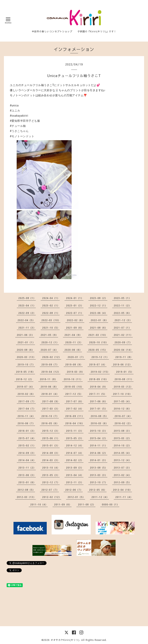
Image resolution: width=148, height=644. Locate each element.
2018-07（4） (26, 387)
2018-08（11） (124, 379)
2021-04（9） (73, 335)
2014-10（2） (122, 445)
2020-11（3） (74, 342)
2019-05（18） (26, 372)
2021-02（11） (123, 335)
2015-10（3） (99, 431)
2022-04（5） (26, 320)
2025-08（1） (27, 298)
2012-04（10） (122, 490)
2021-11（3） (27, 328)
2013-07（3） (122, 468)
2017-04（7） (27, 409)
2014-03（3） (51, 460)
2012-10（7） (99, 482)
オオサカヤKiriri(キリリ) (65, 640)
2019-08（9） (74, 364)
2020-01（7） (76, 357)
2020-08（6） (26, 350)
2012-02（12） (52, 497)
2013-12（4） (122, 460)
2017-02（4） (75, 409)
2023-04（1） (27, 305)
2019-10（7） (26, 364)
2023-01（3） (75, 305)
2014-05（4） (122, 453)
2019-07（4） (98, 364)
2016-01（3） (27, 431)
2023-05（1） (122, 298)
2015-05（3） (75, 438)
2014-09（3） (27, 453)
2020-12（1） (50, 342)
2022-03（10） (51, 320)
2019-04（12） (51, 372)
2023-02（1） (51, 305)
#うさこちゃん (19, 131)
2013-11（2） (27, 468)
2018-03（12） (123, 387)
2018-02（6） (26, 394)
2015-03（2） (122, 438)
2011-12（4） (100, 497)
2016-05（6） (50, 423)
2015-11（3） (75, 431)
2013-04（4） (75, 475)
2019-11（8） (124, 357)
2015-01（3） (51, 445)
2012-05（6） (98, 490)
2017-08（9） (51, 401)
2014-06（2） (99, 453)
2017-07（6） (75, 401)
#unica (14, 105)
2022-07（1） (75, 313)
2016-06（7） (26, 423)
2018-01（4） (50, 394)
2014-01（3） (99, 460)
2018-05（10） (74, 387)
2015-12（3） (51, 431)
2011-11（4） (124, 497)
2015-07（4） (27, 438)
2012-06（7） (74, 490)
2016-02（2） (123, 423)
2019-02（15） (100, 372)
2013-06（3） (27, 475)
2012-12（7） (51, 482)
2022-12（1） (99, 305)
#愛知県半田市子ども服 (25, 121)
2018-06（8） (49, 387)
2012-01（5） (76, 497)
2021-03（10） (98, 335)
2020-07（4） (49, 350)
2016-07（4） (123, 416)
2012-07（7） (50, 490)
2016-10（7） (50, 416)
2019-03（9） (76, 372)
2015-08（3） (122, 431)
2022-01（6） (99, 320)
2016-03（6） (99, 423)
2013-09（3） (75, 468)
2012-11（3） (75, 482)
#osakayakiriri (19, 116)
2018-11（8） (49, 379)
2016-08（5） (99, 416)
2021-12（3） (123, 320)
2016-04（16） (75, 423)
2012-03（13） (26, 497)
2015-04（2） (99, 438)
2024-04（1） (51, 298)
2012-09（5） (122, 482)
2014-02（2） (75, 460)
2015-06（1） (51, 438)
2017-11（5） (98, 394)
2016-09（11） (75, 416)
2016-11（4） (26, 416)
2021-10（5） (51, 328)
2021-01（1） (26, 342)
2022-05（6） (122, 313)
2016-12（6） (122, 409)
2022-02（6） (76, 320)
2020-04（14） (123, 350)
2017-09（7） (27, 401)
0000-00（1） (111, 504)
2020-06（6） (73, 350)
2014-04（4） (27, 460)
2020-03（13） (26, 357)
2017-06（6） (99, 401)
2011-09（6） (63, 504)
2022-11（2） (122, 305)
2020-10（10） (99, 342)
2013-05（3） (51, 475)
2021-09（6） (75, 328)
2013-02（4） (122, 475)
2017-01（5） (99, 409)
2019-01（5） (125, 372)
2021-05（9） (49, 335)
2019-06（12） (122, 364)
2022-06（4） (99, 313)
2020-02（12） (52, 357)
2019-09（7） (50, 364)
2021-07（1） (122, 328)
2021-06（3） (26, 335)
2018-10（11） (73, 379)
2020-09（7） (123, 342)
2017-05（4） (122, 401)
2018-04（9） (99, 387)
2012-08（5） (26, 490)
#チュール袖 (18, 126)
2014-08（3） (51, 453)
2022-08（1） (51, 313)
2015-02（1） (27, 445)
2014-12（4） (75, 445)
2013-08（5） (99, 468)
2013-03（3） (99, 475)
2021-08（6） (99, 328)
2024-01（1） (75, 298)
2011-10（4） (39, 504)
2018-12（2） (25, 379)
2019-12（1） (100, 357)
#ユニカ (15, 111)
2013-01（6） (27, 482)
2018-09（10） (99, 379)
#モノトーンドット (22, 136)
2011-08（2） (87, 504)
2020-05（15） (98, 350)
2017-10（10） (122, 394)
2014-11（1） (99, 445)
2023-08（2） (99, 298)
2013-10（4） (51, 468)
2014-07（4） (75, 453)
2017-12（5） (74, 394)
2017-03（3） (51, 409)
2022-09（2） (27, 313)
